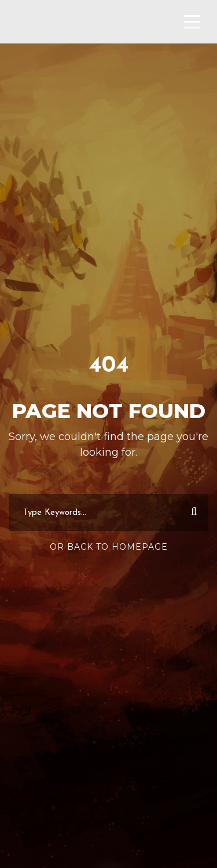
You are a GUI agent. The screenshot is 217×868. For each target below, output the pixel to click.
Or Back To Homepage (109, 547)
